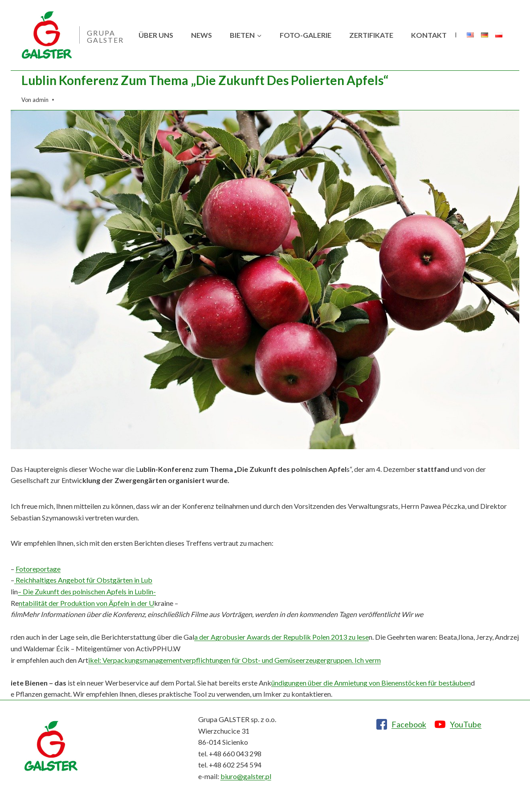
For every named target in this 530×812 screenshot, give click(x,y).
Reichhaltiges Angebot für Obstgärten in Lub (83, 580)
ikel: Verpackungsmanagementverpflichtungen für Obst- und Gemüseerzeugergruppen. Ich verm (234, 660)
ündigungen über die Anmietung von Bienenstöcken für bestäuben (371, 683)
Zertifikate (371, 35)
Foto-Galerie (306, 35)
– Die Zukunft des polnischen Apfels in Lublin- (87, 591)
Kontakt (429, 35)
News (202, 35)
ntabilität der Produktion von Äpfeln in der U (86, 603)
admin (41, 100)
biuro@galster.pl (246, 776)
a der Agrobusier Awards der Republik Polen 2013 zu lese (281, 637)
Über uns (156, 35)
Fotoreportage (38, 569)
